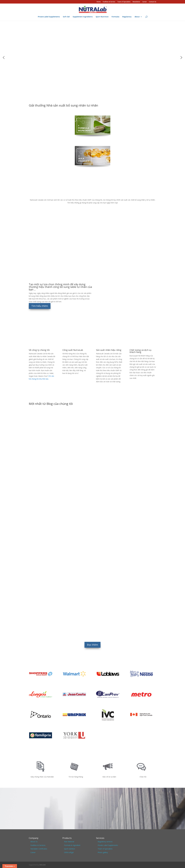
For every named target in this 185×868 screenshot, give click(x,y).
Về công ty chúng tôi (39, 350)
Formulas (115, 17)
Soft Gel (66, 17)
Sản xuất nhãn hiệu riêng (109, 350)
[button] (4, 58)
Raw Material (69, 842)
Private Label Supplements (49, 17)
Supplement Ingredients (83, 17)
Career (145, 2)
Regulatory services (105, 842)
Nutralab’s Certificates (39, 849)
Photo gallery (103, 852)
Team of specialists (105, 849)
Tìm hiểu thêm (40, 306)
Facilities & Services (38, 845)
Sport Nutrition (102, 17)
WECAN (42, 865)
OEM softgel (69, 852)
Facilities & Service (109, 2)
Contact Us (153, 2)
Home (99, 2)
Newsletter (136, 2)
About (137, 17)
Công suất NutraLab (73, 350)
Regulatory (127, 17)
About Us (34, 842)
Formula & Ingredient (72, 845)
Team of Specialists (124, 2)
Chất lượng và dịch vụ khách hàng (140, 351)
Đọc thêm (92, 645)
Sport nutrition (70, 849)
